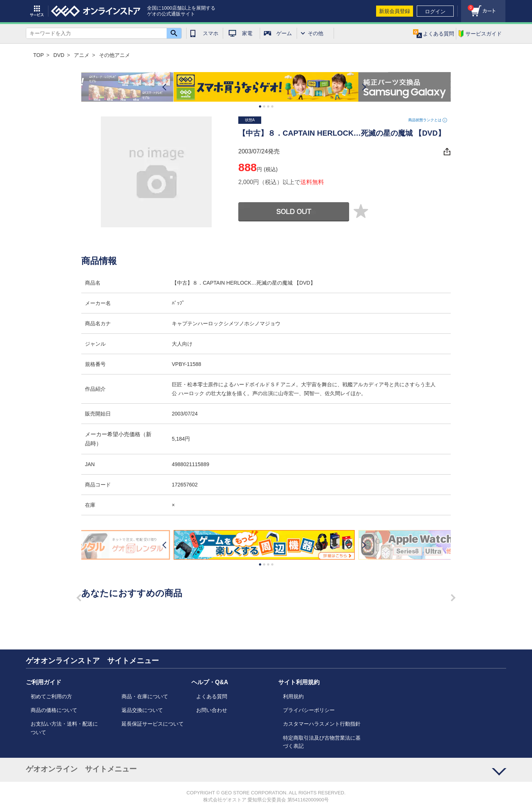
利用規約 (293, 696)
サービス (37, 11)
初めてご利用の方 (51, 696)
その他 (316, 33)
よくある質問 (212, 696)
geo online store (96, 11)
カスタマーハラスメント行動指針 (322, 724)
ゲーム (284, 33)
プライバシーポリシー (309, 710)
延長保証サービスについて (153, 724)
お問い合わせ (212, 710)
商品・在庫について (145, 696)
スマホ (211, 33)
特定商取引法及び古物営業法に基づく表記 (322, 742)
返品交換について (142, 710)
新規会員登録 (395, 11)
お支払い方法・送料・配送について (64, 728)
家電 (247, 33)
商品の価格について (54, 710)
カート (467, 6)
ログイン (435, 11)
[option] (266, 87)
